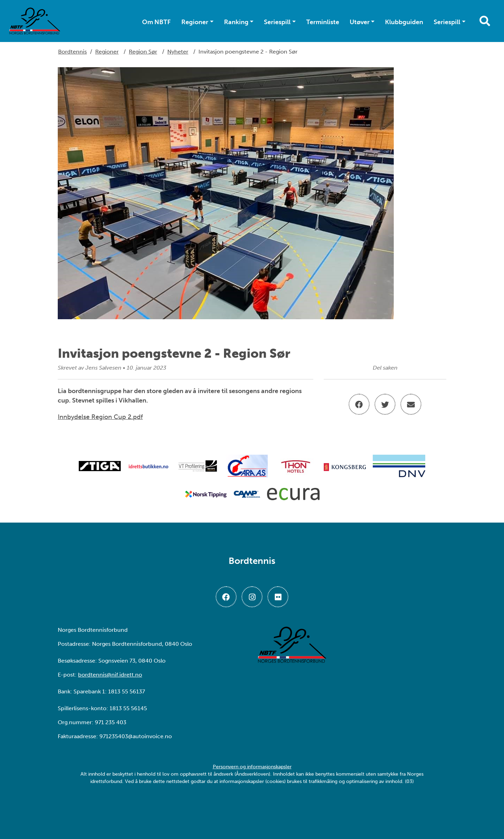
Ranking (236, 22)
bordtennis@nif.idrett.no (110, 675)
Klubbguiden (404, 22)
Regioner (195, 22)
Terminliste (323, 22)
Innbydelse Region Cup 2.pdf (100, 417)
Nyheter (178, 52)
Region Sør (143, 52)
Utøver (360, 22)
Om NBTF (156, 22)
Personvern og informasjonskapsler (252, 767)
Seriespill (277, 22)
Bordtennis (72, 52)
